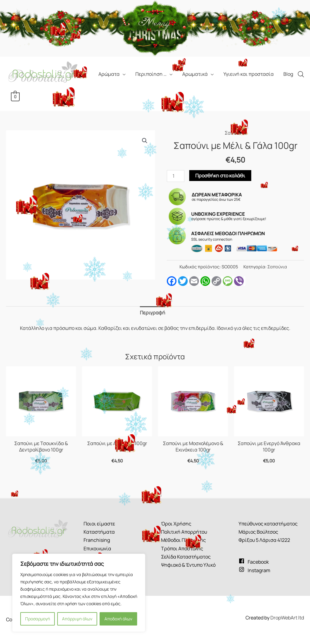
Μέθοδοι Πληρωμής (183, 540)
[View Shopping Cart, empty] (15, 96)
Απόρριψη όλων (77, 619)
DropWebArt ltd (287, 618)
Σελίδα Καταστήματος (186, 557)
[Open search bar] (301, 74)
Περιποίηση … (151, 74)
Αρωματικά (195, 74)
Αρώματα (109, 74)
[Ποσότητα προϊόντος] (176, 176)
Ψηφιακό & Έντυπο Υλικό (188, 565)
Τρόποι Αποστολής (182, 548)
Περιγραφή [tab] (153, 313)
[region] (79, 593)
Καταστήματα (99, 532)
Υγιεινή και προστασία (249, 74)
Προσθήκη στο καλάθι (220, 176)
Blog (288, 74)
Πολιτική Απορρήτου (184, 532)
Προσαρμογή (38, 619)
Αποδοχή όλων (118, 619)
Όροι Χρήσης (176, 524)
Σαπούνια (236, 133)
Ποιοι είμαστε (99, 524)
